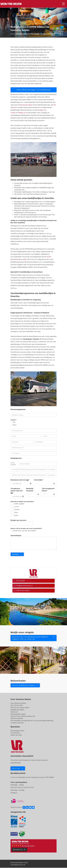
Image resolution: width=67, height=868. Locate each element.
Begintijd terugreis (30, 490)
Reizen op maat (16, 735)
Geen (14, 516)
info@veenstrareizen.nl (23, 586)
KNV (25, 259)
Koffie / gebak (17, 504)
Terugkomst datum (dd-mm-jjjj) (17, 491)
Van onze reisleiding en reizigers (23, 685)
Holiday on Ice (23, 113)
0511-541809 (19, 581)
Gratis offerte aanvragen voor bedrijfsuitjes (34, 90)
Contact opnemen (17, 723)
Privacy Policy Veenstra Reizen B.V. (23, 716)
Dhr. (13, 422)
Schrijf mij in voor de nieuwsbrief (23, 531)
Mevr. (14, 425)
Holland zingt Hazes (25, 105)
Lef (24, 865)
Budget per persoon (18, 520)
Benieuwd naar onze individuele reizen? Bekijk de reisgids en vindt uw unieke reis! (30, 638)
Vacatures (14, 712)
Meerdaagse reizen (17, 731)
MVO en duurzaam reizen (20, 708)
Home (13, 34)
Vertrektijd (39, 480)
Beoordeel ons (18, 850)
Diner (14, 513)
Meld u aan (16, 768)
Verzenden (15, 554)
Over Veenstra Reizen (18, 703)
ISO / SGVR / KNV (17, 705)
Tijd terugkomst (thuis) (48, 490)
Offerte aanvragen (22, 590)
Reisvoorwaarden (17, 718)
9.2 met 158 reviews (28, 846)
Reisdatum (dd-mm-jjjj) (20, 480)
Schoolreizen (15, 733)
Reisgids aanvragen (17, 710)
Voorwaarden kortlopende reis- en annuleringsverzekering (32, 721)
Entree (15, 510)
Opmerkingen (16, 535)
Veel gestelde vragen (18, 714)
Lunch (15, 507)
